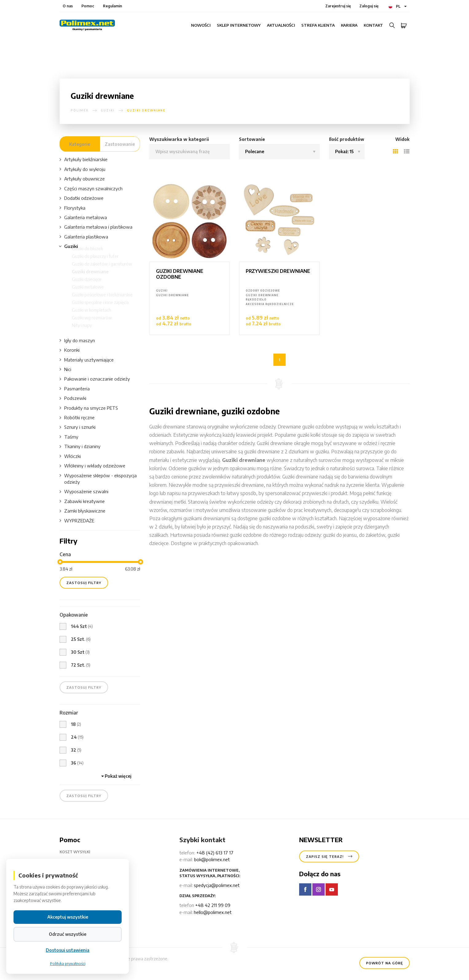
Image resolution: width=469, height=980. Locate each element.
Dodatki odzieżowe (82, 198)
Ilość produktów (347, 139)
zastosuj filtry (84, 583)
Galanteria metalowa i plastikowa (96, 227)
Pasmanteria (75, 389)
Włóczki (70, 456)
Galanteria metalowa (83, 217)
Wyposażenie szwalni (84, 492)
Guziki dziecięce (87, 285)
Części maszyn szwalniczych (91, 189)
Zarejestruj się (338, 6)
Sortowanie (252, 139)
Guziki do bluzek (87, 254)
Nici (65, 369)
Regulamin (112, 6)
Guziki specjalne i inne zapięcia (100, 308)
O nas (68, 6)
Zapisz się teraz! (329, 855)
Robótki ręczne (77, 418)
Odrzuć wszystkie (68, 934)
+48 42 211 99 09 (213, 905)
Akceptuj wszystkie (68, 917)
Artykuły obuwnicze (82, 179)
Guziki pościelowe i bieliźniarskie (102, 300)
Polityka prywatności (68, 964)
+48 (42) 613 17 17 (215, 853)
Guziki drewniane (90, 277)
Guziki (108, 110)
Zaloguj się (369, 6)
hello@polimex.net (213, 912)
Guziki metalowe (88, 293)
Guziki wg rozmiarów (92, 323)
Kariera (349, 25)
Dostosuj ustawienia (68, 950)
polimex (80, 110)
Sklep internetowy (239, 25)
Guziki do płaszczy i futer (95, 262)
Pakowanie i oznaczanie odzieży (95, 379)
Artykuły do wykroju (82, 169)
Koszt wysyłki (80, 852)
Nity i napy (82, 331)
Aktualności (281, 25)
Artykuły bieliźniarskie (84, 159)
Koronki (70, 350)
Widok (402, 139)
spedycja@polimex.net (217, 885)
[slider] (60, 562)
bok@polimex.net (212, 859)
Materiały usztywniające (87, 360)
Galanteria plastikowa (84, 237)
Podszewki (73, 398)
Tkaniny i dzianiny (80, 446)
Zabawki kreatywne (82, 501)
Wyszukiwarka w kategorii (179, 139)
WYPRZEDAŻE (77, 521)
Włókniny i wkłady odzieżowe (92, 466)
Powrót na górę (385, 962)
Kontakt (373, 25)
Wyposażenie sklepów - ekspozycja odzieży (98, 478)
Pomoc (88, 6)
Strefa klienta (318, 25)
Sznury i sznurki (78, 427)
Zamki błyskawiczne (82, 511)
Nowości (201, 25)
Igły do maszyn (77, 341)
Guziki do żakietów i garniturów (102, 270)
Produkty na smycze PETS (89, 408)
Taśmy (69, 437)
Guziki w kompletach (92, 316)
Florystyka (72, 208)
